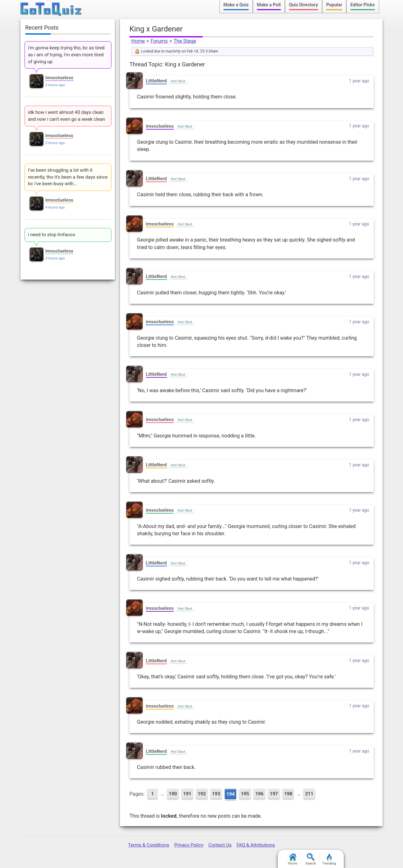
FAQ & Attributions (256, 845)
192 (202, 794)
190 (173, 794)
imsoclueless (160, 126)
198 (288, 794)
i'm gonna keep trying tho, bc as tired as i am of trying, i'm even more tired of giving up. (66, 55)
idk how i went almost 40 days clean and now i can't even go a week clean (67, 116)
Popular (334, 5)
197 (274, 794)
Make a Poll (269, 5)
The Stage (185, 41)
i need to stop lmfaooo (52, 235)
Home (138, 41)
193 (216, 794)
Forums (159, 41)
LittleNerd (156, 81)
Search (311, 859)
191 (187, 794)
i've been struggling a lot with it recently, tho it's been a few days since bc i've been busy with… (68, 177)
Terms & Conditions (149, 845)
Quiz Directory (304, 5)
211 (309, 794)
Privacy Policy (189, 845)
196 (259, 794)
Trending (329, 859)
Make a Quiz (236, 5)
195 (245, 794)
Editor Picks (363, 5)
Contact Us (220, 845)
